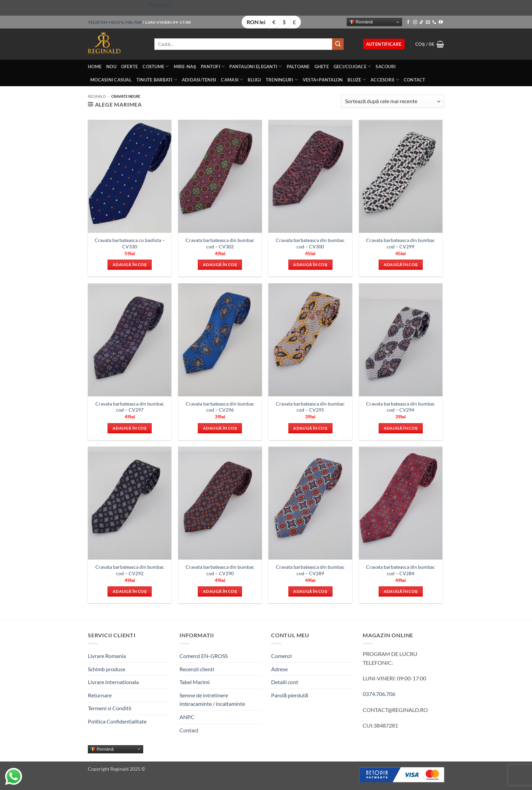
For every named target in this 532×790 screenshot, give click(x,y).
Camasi (232, 80)
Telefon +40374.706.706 (115, 22)
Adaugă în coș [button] (130, 265)
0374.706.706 (379, 694)
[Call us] (434, 22)
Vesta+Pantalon (323, 80)
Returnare (100, 695)
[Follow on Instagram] (415, 22)
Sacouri (386, 67)
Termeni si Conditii (110, 708)
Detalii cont (285, 682)
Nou (111, 67)
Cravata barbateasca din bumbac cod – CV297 (130, 407)
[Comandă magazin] (393, 101)
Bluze (357, 80)
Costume (156, 66)
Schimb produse (107, 669)
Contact (415, 80)
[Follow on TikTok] (421, 22)
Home (95, 67)
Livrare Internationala (113, 682)
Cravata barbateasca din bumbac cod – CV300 (310, 243)
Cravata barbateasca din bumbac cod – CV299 (401, 243)
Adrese (279, 669)
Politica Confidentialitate (117, 721)
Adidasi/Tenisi (199, 80)
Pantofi (213, 66)
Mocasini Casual (111, 80)
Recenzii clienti (197, 669)
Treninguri (282, 80)
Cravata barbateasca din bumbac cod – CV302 (220, 243)
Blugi (254, 80)
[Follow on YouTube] (441, 22)
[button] (384, 44)
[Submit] (338, 44)
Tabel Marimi (195, 682)
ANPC (187, 717)
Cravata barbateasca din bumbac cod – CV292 (130, 570)
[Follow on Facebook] (408, 22)
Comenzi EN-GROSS (204, 656)
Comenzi (281, 656)
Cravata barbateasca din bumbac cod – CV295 (310, 407)
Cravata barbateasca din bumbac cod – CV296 (220, 407)
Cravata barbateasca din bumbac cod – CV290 (220, 570)
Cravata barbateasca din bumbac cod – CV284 (401, 570)
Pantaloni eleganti (255, 66)
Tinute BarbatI (157, 80)
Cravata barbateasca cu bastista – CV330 (130, 243)
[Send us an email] (428, 22)
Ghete (322, 67)
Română (361, 22)
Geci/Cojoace (352, 66)
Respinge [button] (159, 4)
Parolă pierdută (290, 695)
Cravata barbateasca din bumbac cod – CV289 (310, 570)
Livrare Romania (107, 656)
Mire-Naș (185, 67)
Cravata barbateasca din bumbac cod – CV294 (401, 407)
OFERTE (130, 67)
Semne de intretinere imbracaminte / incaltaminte (212, 700)
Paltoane (298, 67)
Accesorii (385, 80)
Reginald (97, 96)
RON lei (256, 22)
